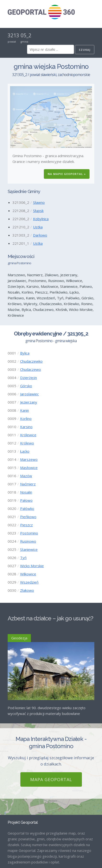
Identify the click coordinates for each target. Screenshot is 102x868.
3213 (13, 35)
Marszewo (29, 459)
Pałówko (27, 508)
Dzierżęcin (28, 378)
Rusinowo (28, 541)
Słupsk (38, 211)
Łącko (25, 451)
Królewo (27, 443)
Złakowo (27, 590)
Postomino (29, 533)
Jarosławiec (29, 394)
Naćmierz (28, 484)
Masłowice (29, 468)
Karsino (26, 427)
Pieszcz (26, 525)
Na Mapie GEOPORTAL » (67, 174)
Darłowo (40, 235)
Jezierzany (29, 402)
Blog (11, 839)
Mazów (26, 476)
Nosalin (26, 492)
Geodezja (19, 638)
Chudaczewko (31, 361)
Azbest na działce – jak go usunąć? (50, 618)
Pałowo (26, 500)
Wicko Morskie (32, 566)
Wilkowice (28, 574)
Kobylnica (41, 219)
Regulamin (16, 855)
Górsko (26, 386)
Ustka (38, 227)
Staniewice (29, 549)
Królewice (28, 435)
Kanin (25, 410)
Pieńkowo (28, 517)
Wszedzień (29, 582)
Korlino (26, 418)
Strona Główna (20, 831)
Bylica (25, 353)
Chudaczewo (31, 369)
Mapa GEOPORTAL (51, 711)
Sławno (39, 202)
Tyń (23, 558)
